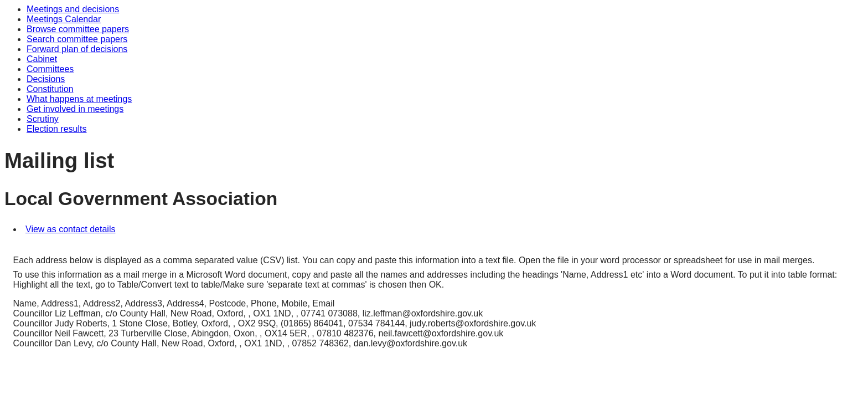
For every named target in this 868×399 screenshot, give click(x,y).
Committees (50, 69)
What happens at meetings (79, 99)
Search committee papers (77, 39)
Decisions (46, 79)
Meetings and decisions (73, 9)
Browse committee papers (78, 29)
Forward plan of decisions (77, 49)
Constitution (50, 89)
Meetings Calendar (64, 19)
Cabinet (42, 59)
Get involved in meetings (75, 109)
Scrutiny (43, 119)
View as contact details (70, 229)
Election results (57, 129)
